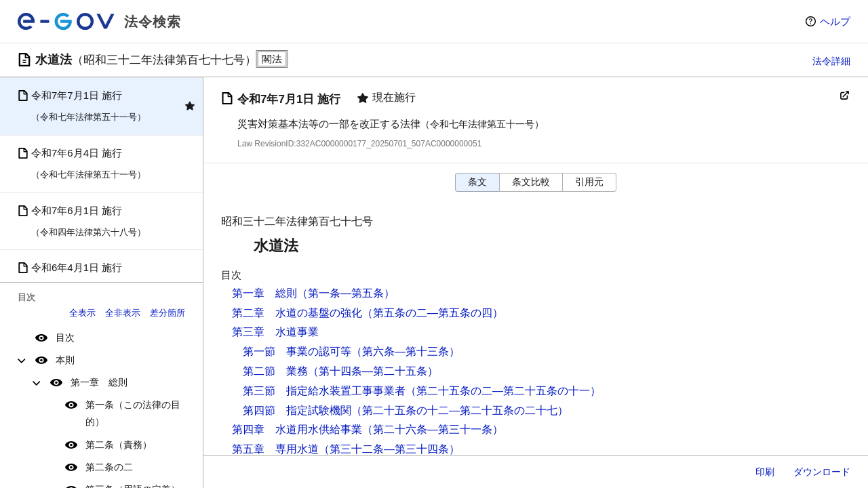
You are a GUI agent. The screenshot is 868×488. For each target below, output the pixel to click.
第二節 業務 (275, 371)
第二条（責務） (119, 445)
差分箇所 (167, 313)
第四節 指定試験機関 (297, 410)
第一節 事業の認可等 (297, 351)
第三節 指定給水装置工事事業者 (324, 391)
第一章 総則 (99, 382)
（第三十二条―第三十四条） (389, 449)
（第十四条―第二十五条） (373, 371)
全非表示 (123, 313)
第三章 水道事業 (275, 332)
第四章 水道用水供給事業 (297, 429)
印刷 (765, 472)
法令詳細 (831, 61)
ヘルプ (835, 21)
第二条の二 (109, 467)
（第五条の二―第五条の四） (433, 313)
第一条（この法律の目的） (133, 413)
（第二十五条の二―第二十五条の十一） (503, 391)
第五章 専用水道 (275, 449)
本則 (65, 360)
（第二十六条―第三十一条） (433, 429)
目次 (65, 338)
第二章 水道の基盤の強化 (297, 313)
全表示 (82, 313)
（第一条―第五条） (346, 293)
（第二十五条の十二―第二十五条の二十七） (460, 410)
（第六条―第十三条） (406, 351)
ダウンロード (822, 472)
